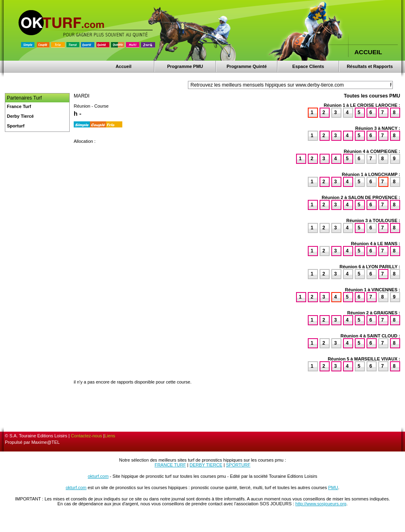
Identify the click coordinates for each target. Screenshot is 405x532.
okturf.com (98, 476)
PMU (333, 487)
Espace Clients (308, 66)
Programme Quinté (246, 66)
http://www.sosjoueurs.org (321, 504)
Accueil (123, 66)
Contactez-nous (86, 436)
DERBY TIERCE (206, 465)
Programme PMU (185, 66)
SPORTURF (238, 465)
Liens (110, 436)
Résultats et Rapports (370, 66)
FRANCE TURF (170, 465)
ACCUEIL (368, 52)
